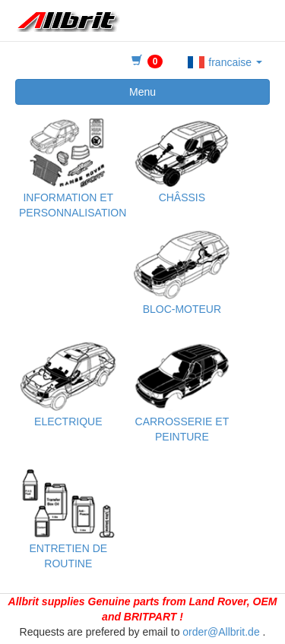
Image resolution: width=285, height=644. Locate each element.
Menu (142, 92)
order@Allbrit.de (221, 632)
